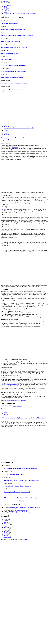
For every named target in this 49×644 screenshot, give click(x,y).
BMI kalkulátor (7, 5)
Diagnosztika (7, 525)
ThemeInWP (25, 540)
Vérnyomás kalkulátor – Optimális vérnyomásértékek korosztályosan (20, 13)
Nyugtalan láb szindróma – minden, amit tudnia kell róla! (26, 507)
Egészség (6, 527)
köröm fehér (15, 147)
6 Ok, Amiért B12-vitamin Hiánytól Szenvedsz (18, 486)
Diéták (5, 12)
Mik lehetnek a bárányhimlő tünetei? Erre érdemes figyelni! (22, 498)
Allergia (6, 522)
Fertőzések (6, 529)
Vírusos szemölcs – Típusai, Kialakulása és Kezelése (14, 83)
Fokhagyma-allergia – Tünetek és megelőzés (12, 77)
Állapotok (6, 521)
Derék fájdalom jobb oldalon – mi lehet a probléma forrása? (27, 509)
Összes (5, 413)
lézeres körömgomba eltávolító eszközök (11, 384)
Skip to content (4, 1)
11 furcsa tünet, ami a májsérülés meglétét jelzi (13, 30)
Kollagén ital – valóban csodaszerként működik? (13, 65)
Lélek (5, 532)
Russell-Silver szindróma (7, 59)
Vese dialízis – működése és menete (10, 53)
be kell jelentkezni (17, 406)
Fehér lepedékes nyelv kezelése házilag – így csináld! (14, 47)
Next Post (3, 409)
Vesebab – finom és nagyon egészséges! (11, 41)
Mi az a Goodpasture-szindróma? (14, 474)
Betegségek (6, 11)
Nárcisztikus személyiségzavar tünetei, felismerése (13, 71)
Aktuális (6, 130)
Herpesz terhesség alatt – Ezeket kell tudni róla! (13, 89)
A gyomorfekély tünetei (23, 510)
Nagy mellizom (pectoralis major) (9, 24)
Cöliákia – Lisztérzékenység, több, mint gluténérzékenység (21, 480)
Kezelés (6, 9)
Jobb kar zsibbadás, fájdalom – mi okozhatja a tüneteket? (23, 418)
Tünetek (6, 7)
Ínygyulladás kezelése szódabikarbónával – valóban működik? (17, 35)
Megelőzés (6, 8)
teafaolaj (4, 210)
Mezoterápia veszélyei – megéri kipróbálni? (17, 492)
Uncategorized (7, 537)
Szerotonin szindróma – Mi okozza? (21, 511)
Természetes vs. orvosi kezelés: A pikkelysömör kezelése (20, 468)
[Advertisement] (14, 108)
